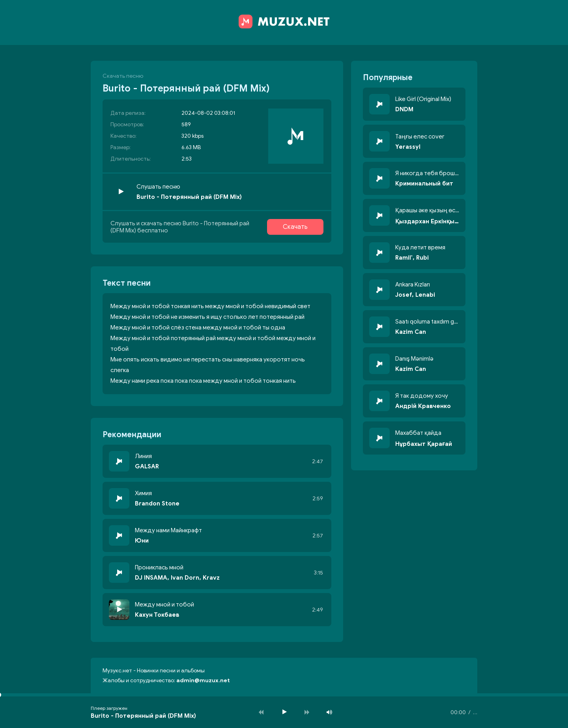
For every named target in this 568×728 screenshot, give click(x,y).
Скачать (295, 227)
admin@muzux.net (203, 680)
